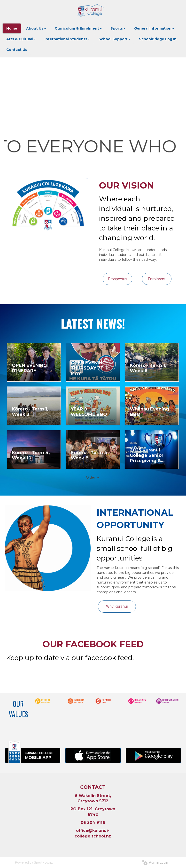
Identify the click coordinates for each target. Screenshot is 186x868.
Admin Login (155, 862)
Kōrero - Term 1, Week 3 (30, 412)
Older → (93, 477)
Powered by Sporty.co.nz (34, 862)
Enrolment (157, 279)
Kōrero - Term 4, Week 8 (90, 455)
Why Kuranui (117, 606)
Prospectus (118, 279)
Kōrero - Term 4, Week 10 (31, 455)
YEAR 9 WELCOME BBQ (89, 412)
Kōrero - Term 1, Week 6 (148, 368)
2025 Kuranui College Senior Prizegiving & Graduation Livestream (147, 455)
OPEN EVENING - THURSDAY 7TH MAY (90, 368)
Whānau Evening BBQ (149, 412)
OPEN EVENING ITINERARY (29, 368)
